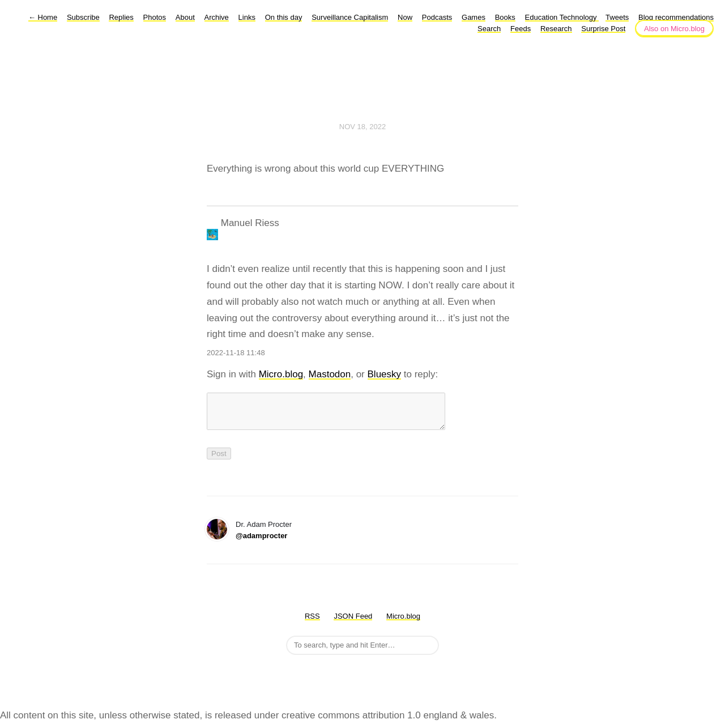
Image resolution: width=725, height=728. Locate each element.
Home (43, 17)
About (185, 17)
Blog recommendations (676, 17)
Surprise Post (603, 29)
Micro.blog (281, 374)
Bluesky (385, 374)
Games (474, 17)
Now (405, 17)
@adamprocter (261, 542)
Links (247, 17)
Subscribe (83, 17)
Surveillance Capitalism (350, 17)
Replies (121, 17)
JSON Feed (353, 623)
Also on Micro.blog (674, 29)
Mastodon (330, 374)
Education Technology (562, 17)
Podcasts (437, 17)
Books (505, 17)
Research (556, 29)
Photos (155, 17)
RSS (312, 623)
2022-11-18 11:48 (236, 353)
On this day (284, 17)
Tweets (617, 17)
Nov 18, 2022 (362, 127)
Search (489, 29)
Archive (217, 17)
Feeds (521, 29)
